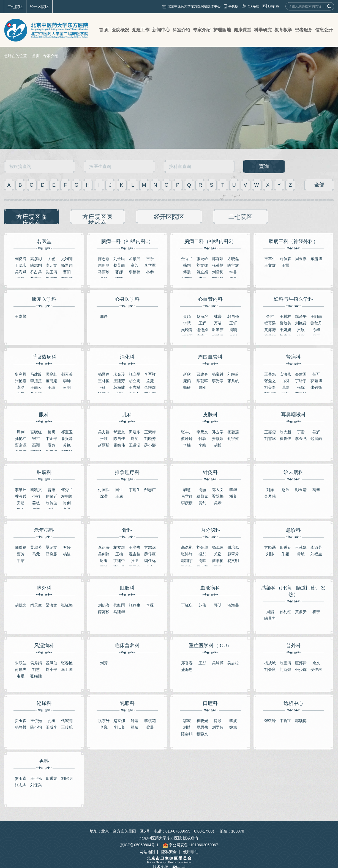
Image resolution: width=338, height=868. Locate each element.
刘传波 (51, 503)
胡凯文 (36, 490)
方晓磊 (233, 259)
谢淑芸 (218, 330)
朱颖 (285, 554)
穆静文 (202, 734)
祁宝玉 (67, 432)
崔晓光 (202, 721)
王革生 (270, 259)
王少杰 (135, 547)
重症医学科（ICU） (210, 646)
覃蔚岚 (202, 496)
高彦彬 (36, 259)
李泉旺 (21, 490)
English (273, 6)
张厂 (104, 387)
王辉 (202, 323)
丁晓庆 (21, 265)
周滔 (270, 612)
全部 (319, 185)
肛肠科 (127, 588)
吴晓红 (51, 374)
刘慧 (36, 669)
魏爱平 (301, 316)
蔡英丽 (119, 265)
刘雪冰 (270, 439)
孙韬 (36, 496)
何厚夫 (21, 669)
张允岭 (202, 259)
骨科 (127, 530)
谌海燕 (233, 605)
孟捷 (150, 381)
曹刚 (202, 387)
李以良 (119, 727)
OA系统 (253, 6)
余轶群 (150, 387)
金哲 (270, 316)
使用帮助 (191, 852)
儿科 (127, 415)
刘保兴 (36, 785)
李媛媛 (187, 503)
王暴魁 (270, 374)
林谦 (218, 316)
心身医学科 (127, 299)
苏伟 (202, 605)
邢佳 (104, 316)
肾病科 (293, 357)
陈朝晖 (202, 381)
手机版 (233, 6)
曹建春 (202, 374)
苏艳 (67, 445)
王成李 (51, 727)
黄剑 (202, 503)
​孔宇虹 (233, 439)
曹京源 (21, 445)
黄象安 (301, 612)
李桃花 (150, 721)
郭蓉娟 (218, 259)
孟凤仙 (51, 663)
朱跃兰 (21, 663)
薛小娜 (150, 445)
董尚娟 (51, 381)
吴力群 (104, 432)
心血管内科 (210, 299)
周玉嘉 (301, 259)
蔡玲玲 (187, 439)
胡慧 (187, 490)
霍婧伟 (119, 445)
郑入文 (218, 490)
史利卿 (67, 259)
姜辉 (316, 432)
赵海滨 (202, 316)
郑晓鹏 (51, 554)
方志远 (150, 547)
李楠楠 (135, 272)
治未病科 (293, 472)
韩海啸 (119, 387)
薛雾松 (104, 612)
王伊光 (36, 721)
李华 (233, 490)
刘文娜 (202, 265)
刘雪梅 (218, 272)
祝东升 (104, 721)
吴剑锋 (104, 554)
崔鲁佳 (285, 439)
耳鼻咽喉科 (293, 415)
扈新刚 (104, 265)
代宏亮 (67, 721)
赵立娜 (119, 721)
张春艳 (67, 663)
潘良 (233, 496)
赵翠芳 (233, 554)
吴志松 (233, 663)
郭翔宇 (187, 561)
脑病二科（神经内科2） (210, 241)
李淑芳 (316, 547)
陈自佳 (119, 439)
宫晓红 (36, 432)
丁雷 (301, 432)
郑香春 (285, 547)
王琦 (51, 387)
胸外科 (44, 588)
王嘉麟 (21, 316)
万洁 (218, 323)
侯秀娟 (36, 663)
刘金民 (119, 259)
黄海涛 (270, 330)
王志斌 (135, 387)
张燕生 (135, 605)
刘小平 (51, 669)
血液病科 (210, 588)
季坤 (67, 381)
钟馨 (135, 721)
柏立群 (119, 547)
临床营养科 (127, 646)
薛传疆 (150, 554)
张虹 (104, 439)
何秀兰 (67, 490)
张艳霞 (21, 381)
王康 (119, 496)
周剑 (21, 432)
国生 (119, 490)
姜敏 (36, 503)
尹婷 (67, 547)
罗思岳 (202, 727)
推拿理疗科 (127, 472)
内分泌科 (210, 530)
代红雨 (119, 605)
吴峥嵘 (218, 663)
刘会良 (270, 669)
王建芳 (119, 381)
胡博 (218, 445)
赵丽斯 (104, 445)
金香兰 (187, 259)
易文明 (233, 561)
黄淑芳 (36, 547)
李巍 (104, 727)
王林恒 (104, 381)
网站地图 (147, 852)
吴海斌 (21, 272)
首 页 (104, 30)
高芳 (135, 265)
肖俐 (67, 503)
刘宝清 (285, 663)
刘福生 (316, 554)
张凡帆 (233, 381)
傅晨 (187, 272)
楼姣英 (285, 323)
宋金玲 (119, 374)
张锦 (301, 387)
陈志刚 (36, 265)
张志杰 (21, 785)
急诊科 (293, 530)
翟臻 (135, 727)
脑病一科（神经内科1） (127, 241)
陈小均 (36, 727)
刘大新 (285, 432)
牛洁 (21, 561)
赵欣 (187, 374)
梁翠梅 (218, 496)
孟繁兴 (135, 259)
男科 (44, 761)
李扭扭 (36, 381)
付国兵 (104, 490)
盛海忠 (187, 669)
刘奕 (135, 439)
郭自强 (233, 316)
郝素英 (67, 374)
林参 (150, 272)
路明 (51, 432)
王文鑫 (270, 265)
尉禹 (104, 561)
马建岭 (36, 374)
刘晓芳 (150, 439)
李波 (233, 721)
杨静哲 (21, 727)
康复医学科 (44, 299)
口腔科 (210, 703)
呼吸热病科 (44, 357)
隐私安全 (169, 852)
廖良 (51, 445)
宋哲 (36, 439)
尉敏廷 (51, 496)
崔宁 (316, 612)
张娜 (119, 272)
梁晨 (150, 727)
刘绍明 (67, 778)
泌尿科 (44, 703)
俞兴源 (67, 439)
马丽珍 (104, 272)
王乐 (150, 259)
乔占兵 (36, 272)
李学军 (150, 265)
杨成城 (270, 663)
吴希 (218, 503)
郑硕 (187, 387)
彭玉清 (51, 272)
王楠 (119, 554)
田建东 (135, 432)
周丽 (202, 490)
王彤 (202, 663)
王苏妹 (301, 547)
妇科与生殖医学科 (293, 299)
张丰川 (187, 432)
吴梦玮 (270, 496)
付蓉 (202, 439)
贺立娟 (202, 272)
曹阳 (67, 272)
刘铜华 (202, 547)
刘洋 (270, 490)
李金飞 (301, 439)
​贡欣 (301, 330)
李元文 (51, 265)
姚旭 (233, 727)
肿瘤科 (44, 472)
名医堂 (44, 241)
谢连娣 (202, 330)
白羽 (285, 381)
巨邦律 (301, 663)
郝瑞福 (21, 547)
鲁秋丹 (316, 323)
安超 (21, 503)
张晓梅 (67, 605)
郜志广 (150, 490)
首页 (36, 56)
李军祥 (150, 374)
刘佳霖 (285, 259)
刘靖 (187, 727)
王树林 (285, 316)
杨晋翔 (67, 265)
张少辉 (301, 669)
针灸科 (210, 472)
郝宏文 (119, 432)
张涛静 (187, 554)
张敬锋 (316, 387)
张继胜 (36, 676)
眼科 (44, 415)
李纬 (202, 445)
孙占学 (218, 432)
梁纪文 (51, 547)
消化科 (127, 357)
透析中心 (293, 703)
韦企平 (51, 439)
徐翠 (316, 330)
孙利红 (285, 612)
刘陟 (270, 554)
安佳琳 (316, 669)
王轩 (233, 323)
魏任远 (150, 561)
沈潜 (104, 496)
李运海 (104, 547)
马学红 (187, 496)
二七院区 (15, 7)
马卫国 (67, 669)
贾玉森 (21, 721)
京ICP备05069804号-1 (139, 845)
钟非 (233, 272)
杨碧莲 (233, 432)
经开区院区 (39, 7)
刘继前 (233, 374)
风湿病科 (44, 646)
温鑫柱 (135, 554)
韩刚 (187, 265)
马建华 (119, 612)
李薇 (150, 605)
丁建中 (119, 561)
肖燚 (218, 721)
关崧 (51, 259)
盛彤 (202, 554)
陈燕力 (270, 618)
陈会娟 (187, 734)
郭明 (218, 605)
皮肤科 (210, 415)
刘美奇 (270, 387)
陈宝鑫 (233, 265)
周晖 (202, 561)
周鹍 (233, 330)
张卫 (135, 561)
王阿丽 (316, 316)
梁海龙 (51, 605)
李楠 (187, 445)
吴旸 (187, 316)
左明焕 (67, 496)
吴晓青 (187, 330)
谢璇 (285, 387)
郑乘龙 (51, 778)
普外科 (293, 646)
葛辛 (316, 490)
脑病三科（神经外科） (293, 241)
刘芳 (104, 663)
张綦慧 (218, 265)
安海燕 (285, 374)
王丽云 (36, 387)
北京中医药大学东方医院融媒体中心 (194, 6)
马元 (36, 554)
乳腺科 (127, 703)
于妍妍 (285, 330)
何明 (67, 387)
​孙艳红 (21, 439)
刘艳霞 (301, 323)
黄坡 (301, 554)
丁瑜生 (135, 490)
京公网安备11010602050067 (190, 845)
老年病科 (44, 530)
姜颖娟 (218, 439)
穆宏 (187, 721)
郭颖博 (316, 381)
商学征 (218, 561)
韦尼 (21, 676)
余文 (316, 663)
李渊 (21, 387)
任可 (316, 374)
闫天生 (36, 605)
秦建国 (301, 374)
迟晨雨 (316, 439)
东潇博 (316, 259)
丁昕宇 (301, 381)
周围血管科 (210, 357)
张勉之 (270, 381)
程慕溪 (270, 323)
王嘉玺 (270, 432)
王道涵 (135, 445)
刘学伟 (218, 727)
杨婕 (67, 554)
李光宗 (218, 381)
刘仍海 (21, 259)
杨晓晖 (218, 547)
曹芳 (21, 554)
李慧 (187, 323)
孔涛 (51, 721)
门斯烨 (285, 669)
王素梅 (150, 432)
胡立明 (135, 381)
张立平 (135, 374)
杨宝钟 (218, 374)
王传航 (67, 727)
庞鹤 (187, 381)
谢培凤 (233, 547)
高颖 (36, 445)
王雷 (285, 265)
